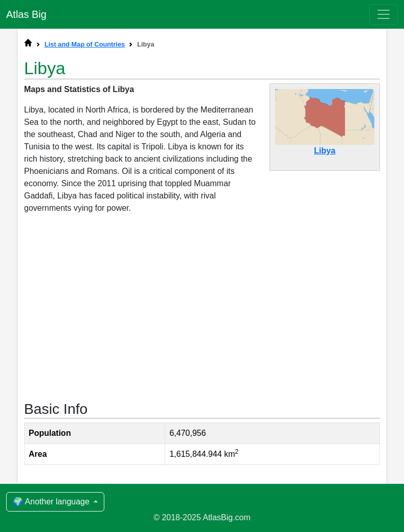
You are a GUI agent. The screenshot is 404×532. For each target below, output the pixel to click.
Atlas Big (26, 14)
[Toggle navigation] (384, 14)
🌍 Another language (52, 502)
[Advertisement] (202, 306)
